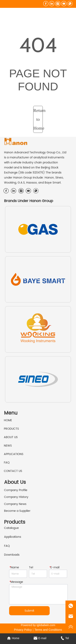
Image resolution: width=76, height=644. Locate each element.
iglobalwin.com (46, 625)
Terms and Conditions (48, 630)
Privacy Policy (23, 630)
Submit (29, 611)
